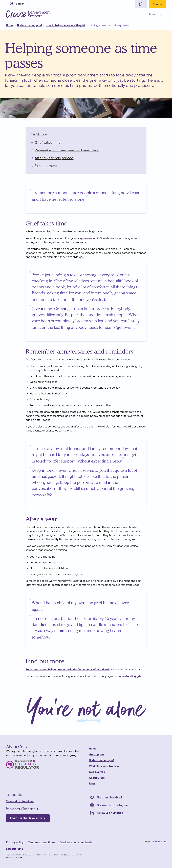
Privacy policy (15, 842)
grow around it (90, 238)
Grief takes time (48, 143)
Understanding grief (130, 676)
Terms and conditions (42, 842)
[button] (17, 4)
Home (93, 749)
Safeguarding (15, 849)
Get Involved (97, 772)
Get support (97, 754)
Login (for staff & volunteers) (28, 818)
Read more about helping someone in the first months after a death (68, 669)
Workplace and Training (104, 766)
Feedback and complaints (76, 842)
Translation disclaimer (20, 801)
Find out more (46, 166)
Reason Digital (160, 841)
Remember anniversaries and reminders (67, 150)
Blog (92, 783)
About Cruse (97, 778)
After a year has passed (54, 158)
